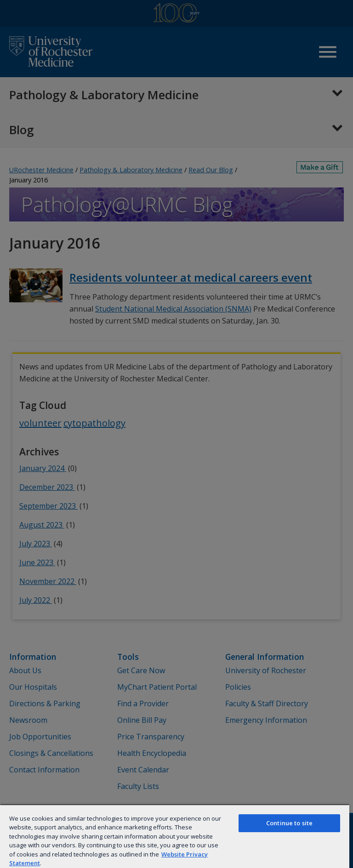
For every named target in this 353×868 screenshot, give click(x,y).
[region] (175, 836)
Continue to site (289, 823)
